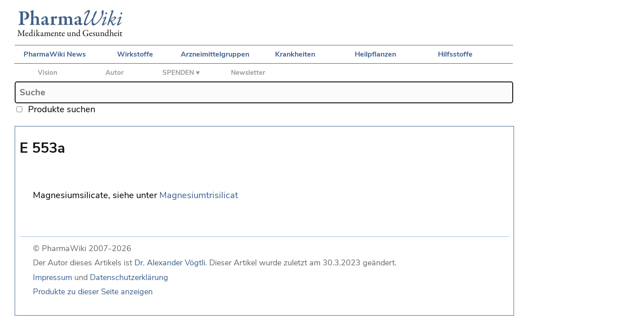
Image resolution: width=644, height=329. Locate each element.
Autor (115, 73)
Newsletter (248, 73)
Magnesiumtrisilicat (199, 195)
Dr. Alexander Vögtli (170, 263)
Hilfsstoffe (455, 54)
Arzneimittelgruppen (215, 54)
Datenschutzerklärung (129, 277)
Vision (48, 73)
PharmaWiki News (55, 54)
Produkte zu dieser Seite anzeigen (93, 292)
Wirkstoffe (135, 54)
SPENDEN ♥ (181, 73)
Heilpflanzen (375, 54)
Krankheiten (295, 54)
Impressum (53, 277)
